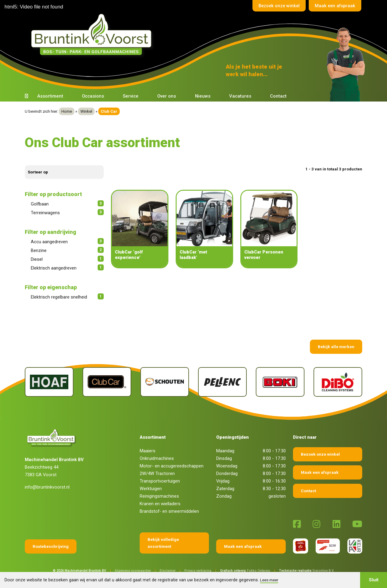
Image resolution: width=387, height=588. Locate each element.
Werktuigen (151, 489)
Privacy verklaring (198, 571)
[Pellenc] (222, 382)
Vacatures (240, 96)
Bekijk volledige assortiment (163, 543)
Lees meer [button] (269, 580)
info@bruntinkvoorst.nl (47, 487)
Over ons (167, 96)
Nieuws (203, 96)
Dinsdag (224, 458)
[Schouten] (165, 382)
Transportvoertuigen (160, 481)
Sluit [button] (374, 580)
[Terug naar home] (93, 35)
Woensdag (227, 466)
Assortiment (50, 96)
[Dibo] (338, 382)
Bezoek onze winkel (278, 6)
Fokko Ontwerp (259, 571)
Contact (278, 96)
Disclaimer (168, 571)
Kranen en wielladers (160, 504)
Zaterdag (225, 489)
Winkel (86, 111)
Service (131, 96)
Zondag (224, 496)
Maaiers (148, 451)
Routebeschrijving (51, 546)
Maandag (225, 451)
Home (67, 111)
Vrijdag (223, 481)
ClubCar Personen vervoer (264, 255)
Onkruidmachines (157, 458)
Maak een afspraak (335, 6)
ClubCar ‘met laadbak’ (193, 255)
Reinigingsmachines (159, 496)
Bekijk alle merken (336, 347)
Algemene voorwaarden (133, 571)
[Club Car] (107, 382)
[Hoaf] (49, 382)
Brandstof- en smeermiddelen (169, 511)
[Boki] (280, 382)
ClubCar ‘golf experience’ (129, 255)
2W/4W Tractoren (157, 473)
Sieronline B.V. (323, 571)
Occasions (93, 96)
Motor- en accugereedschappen (172, 466)
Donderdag (227, 473)
